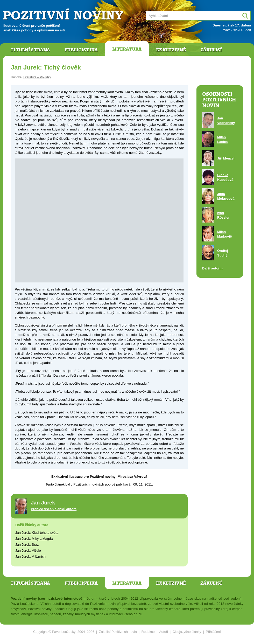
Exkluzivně (171, 50)
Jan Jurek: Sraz (27, 545)
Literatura (127, 49)
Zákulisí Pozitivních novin (118, 632)
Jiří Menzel (226, 158)
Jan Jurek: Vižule (28, 550)
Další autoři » (213, 268)
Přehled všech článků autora (54, 509)
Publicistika (81, 50)
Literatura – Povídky (37, 77)
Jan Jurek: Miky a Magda (34, 539)
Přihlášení (213, 632)
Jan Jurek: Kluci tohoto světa (37, 533)
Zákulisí (211, 50)
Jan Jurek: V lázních (30, 556)
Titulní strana (30, 50)
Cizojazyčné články (187, 632)
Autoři (164, 632)
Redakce (148, 632)
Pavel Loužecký (64, 632)
